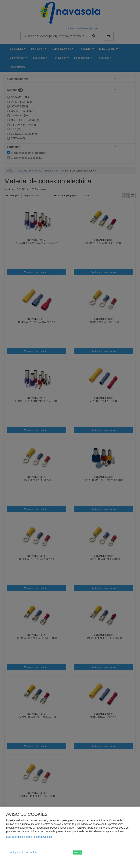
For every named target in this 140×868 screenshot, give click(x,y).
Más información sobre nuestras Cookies (29, 837)
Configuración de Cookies (23, 852)
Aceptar (78, 852)
